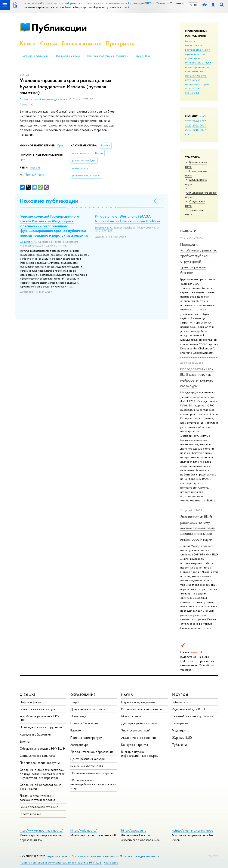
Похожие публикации (49, 201)
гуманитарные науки (198, 62)
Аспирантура (79, 745)
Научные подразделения (138, 702)
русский (35, 168)
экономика (192, 93)
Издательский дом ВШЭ (188, 709)
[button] (68, 208)
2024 (196, 121)
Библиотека (180, 702)
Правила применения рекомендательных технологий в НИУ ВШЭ (61, 863)
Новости (188, 231)
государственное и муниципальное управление (198, 54)
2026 (203, 116)
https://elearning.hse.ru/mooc (193, 830)
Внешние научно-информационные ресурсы (140, 754)
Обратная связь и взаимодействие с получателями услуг (93, 784)
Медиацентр (181, 730)
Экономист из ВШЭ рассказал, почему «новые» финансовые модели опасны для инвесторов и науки (198, 528)
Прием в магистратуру (86, 738)
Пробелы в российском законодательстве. (44, 99)
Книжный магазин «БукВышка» (192, 716)
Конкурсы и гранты (135, 745)
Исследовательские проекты (142, 709)
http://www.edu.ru (134, 830)
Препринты (121, 43)
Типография (180, 723)
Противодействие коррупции (41, 763)
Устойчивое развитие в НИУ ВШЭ (39, 718)
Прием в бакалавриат (85, 723)
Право (61, 146)
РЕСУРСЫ (180, 695)
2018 (196, 130)
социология (193, 88)
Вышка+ (76, 730)
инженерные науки (197, 67)
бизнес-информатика (194, 43)
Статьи (49, 43)
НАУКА (127, 695)
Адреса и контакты (59, 856)
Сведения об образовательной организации (41, 787)
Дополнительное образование (92, 752)
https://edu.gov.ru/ (84, 830)
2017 (203, 130)
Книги (28, 43)
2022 (188, 125)
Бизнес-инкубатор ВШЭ (87, 766)
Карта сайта (111, 863)
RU (190, 5)
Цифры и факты (30, 702)
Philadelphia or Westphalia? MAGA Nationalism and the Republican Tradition (127, 219)
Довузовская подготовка (88, 709)
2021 (196, 125)
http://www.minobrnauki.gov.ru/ (41, 830)
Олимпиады (78, 716)
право (207, 84)
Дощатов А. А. (28, 242)
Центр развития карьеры (88, 759)
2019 (188, 130)
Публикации (59, 28)
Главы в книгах (82, 43)
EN (196, 5)
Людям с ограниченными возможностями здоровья (38, 798)
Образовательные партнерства (92, 773)
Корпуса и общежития (35, 734)
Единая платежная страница (39, 807)
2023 (203, 121)
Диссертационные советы (140, 723)
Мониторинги (131, 716)
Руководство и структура (38, 709)
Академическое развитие (139, 738)
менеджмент (193, 84)
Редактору (213, 856)
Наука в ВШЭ (142, 56)
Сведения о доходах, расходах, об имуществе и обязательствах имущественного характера (42, 774)
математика (193, 80)
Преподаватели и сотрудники (41, 727)
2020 (203, 125)
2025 (188, 121)
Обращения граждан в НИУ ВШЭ (42, 748)
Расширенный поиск (68, 56)
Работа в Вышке (30, 814)
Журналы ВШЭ (182, 738)
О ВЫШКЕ (28, 695)
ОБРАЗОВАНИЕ (83, 695)
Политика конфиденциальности (139, 856)
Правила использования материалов (107, 56)
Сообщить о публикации (35, 56)
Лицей (75, 702)
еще (188, 134)
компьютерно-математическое (196, 73)
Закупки (25, 741)
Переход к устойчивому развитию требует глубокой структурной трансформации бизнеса (199, 258)
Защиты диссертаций (136, 730)
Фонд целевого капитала (37, 756)
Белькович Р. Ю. (104, 228)
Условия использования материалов (95, 856)
